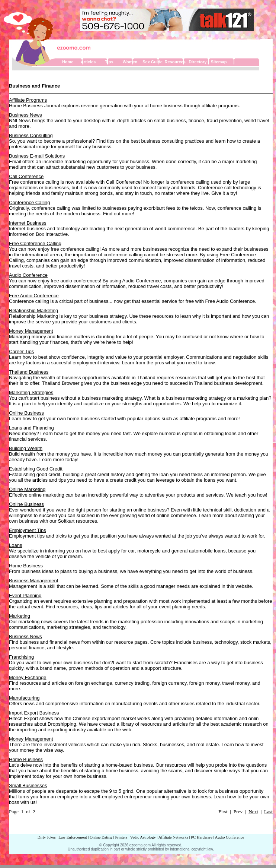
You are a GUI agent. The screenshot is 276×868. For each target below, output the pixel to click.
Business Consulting (31, 135)
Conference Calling (30, 202)
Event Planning (25, 595)
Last (268, 812)
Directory (198, 62)
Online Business (26, 413)
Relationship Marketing (33, 311)
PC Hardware (202, 837)
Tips (109, 62)
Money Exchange (28, 677)
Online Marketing (27, 489)
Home (68, 62)
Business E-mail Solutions (37, 156)
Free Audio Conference (34, 296)
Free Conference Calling (35, 243)
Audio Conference (28, 275)
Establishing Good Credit (36, 469)
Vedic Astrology (143, 837)
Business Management (33, 581)
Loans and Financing (31, 428)
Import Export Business (34, 713)
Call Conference (26, 176)
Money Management (31, 331)
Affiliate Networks (173, 837)
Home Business (26, 566)
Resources (175, 62)
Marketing (20, 616)
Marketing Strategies (31, 392)
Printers (121, 837)
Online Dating (101, 837)
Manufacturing (24, 698)
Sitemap (219, 62)
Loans (15, 545)
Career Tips (21, 351)
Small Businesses (28, 785)
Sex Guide (153, 62)
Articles (88, 62)
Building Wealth (26, 448)
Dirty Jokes (47, 837)
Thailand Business (29, 372)
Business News (25, 115)
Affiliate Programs (28, 100)
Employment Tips (28, 530)
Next (253, 812)
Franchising (21, 657)
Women (130, 62)
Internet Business (28, 223)
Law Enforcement (73, 837)
